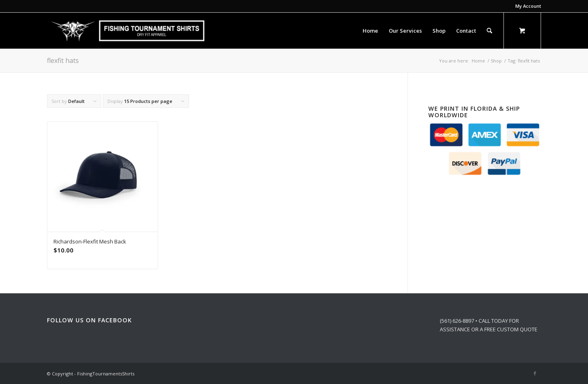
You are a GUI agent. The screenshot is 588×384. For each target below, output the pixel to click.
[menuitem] (526, 6)
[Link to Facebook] (535, 373)
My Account (528, 6)
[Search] (489, 31)
